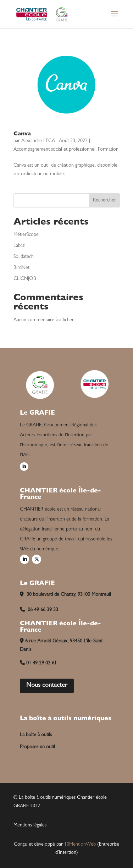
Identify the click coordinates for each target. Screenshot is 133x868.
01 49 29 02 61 (38, 663)
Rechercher (104, 200)
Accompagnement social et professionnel (54, 150)
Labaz (19, 246)
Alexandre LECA (38, 141)
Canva (22, 134)
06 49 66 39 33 (39, 610)
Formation (108, 150)
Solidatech (24, 257)
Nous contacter (47, 686)
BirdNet (21, 268)
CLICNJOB (25, 279)
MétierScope (26, 235)
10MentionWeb (80, 845)
